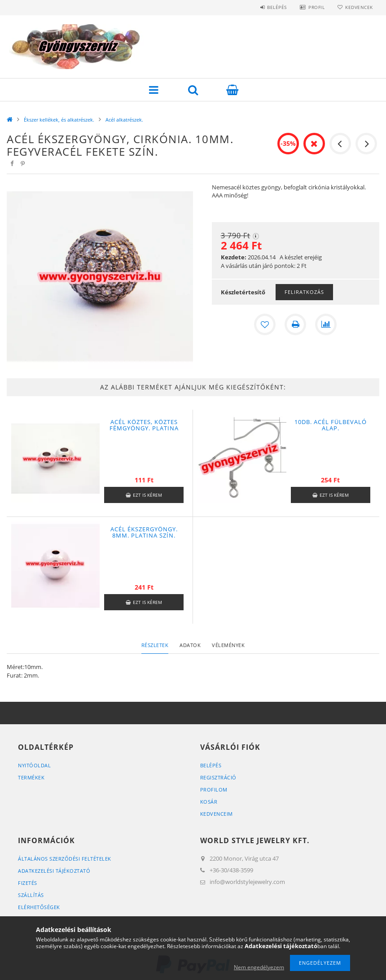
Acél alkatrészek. (124, 120)
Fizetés (28, 883)
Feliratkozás (304, 292)
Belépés (276, 7)
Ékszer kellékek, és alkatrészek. (59, 120)
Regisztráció (218, 777)
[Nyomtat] (295, 324)
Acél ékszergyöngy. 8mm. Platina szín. (144, 532)
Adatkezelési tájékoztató (54, 871)
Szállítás (31, 895)
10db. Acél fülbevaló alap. (331, 425)
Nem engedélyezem (259, 967)
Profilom (214, 790)
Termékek (31, 777)
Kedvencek (359, 7)
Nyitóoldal (34, 765)
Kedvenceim (217, 814)
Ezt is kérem (147, 495)
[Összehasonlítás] (326, 324)
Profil (316, 7)
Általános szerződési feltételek (65, 859)
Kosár (209, 802)
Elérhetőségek (39, 907)
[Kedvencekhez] (265, 324)
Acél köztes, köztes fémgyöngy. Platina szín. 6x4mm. (144, 428)
